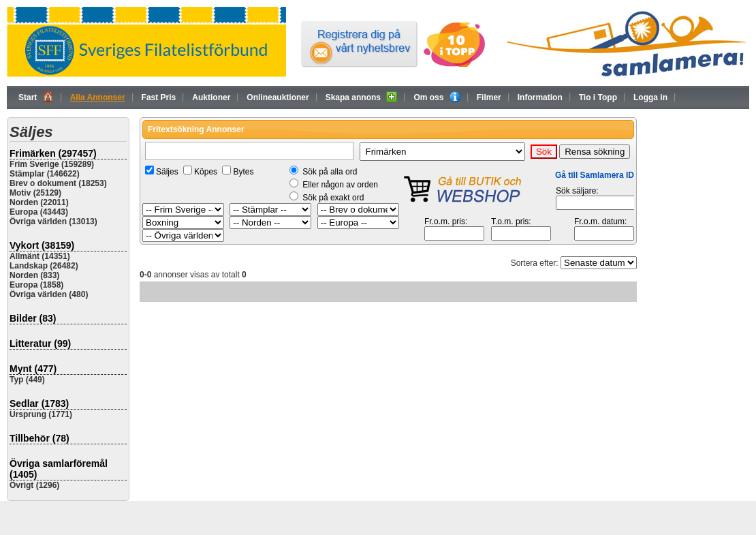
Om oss (437, 97)
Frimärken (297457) (53, 153)
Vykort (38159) (42, 245)
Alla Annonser (98, 97)
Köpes (206, 172)
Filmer (489, 97)
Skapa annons (362, 97)
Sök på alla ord (330, 172)
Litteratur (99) (40, 343)
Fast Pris (159, 97)
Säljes (167, 172)
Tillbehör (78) (40, 438)
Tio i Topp (598, 97)
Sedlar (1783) (39, 403)
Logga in (650, 97)
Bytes (243, 172)
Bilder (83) (33, 318)
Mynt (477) (33, 369)
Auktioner (211, 97)
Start (36, 97)
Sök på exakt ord (333, 198)
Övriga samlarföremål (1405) (59, 469)
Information (540, 97)
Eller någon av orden (340, 185)
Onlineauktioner (278, 97)
